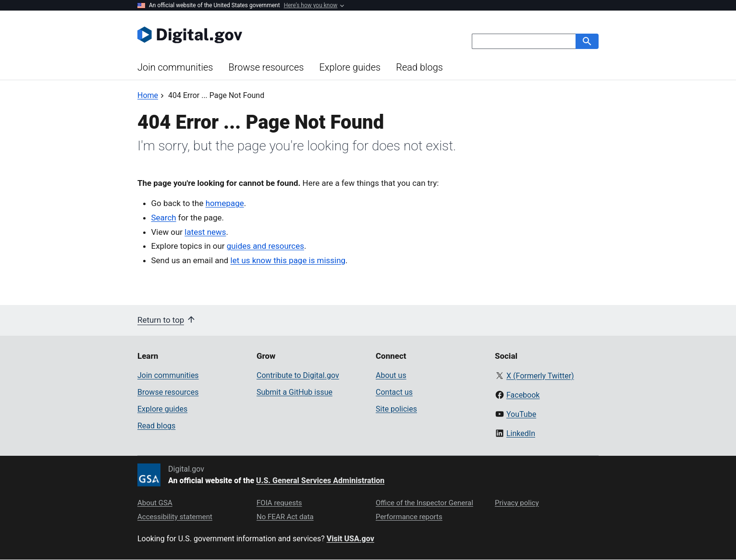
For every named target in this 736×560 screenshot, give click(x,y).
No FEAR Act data (285, 517)
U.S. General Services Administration (320, 481)
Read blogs (419, 67)
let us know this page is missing (288, 260)
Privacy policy (517, 503)
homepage (225, 203)
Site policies (396, 409)
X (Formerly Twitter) (540, 376)
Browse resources (266, 67)
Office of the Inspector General (424, 503)
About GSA (155, 503)
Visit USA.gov (350, 539)
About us (391, 375)
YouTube (521, 414)
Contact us (394, 392)
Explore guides (350, 67)
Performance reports (409, 517)
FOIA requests (279, 503)
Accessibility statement (175, 517)
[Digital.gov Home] (253, 35)
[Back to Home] (148, 95)
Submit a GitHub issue (294, 392)
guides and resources (265, 246)
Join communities (175, 67)
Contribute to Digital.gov (298, 375)
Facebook (523, 395)
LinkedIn (521, 433)
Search (164, 218)
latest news (205, 232)
